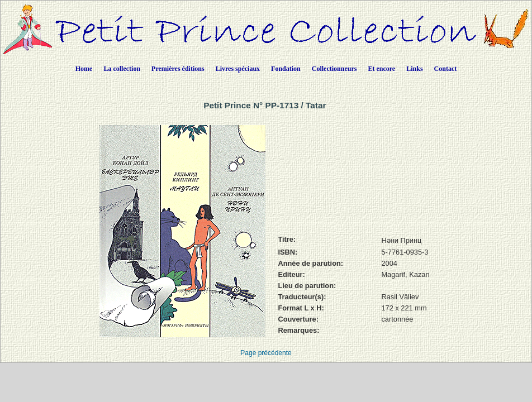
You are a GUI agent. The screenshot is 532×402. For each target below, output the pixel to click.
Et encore (381, 69)
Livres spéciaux (238, 69)
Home (84, 69)
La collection (122, 69)
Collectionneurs (334, 69)
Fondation (286, 69)
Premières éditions (178, 69)
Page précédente (266, 353)
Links (414, 69)
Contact (446, 69)
